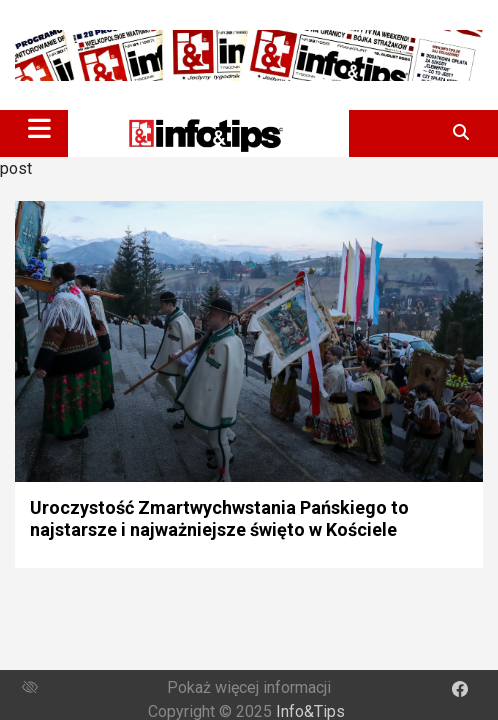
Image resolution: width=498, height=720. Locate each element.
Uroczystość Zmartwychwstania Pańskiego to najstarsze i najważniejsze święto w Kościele (219, 518)
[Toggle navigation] (39, 128)
